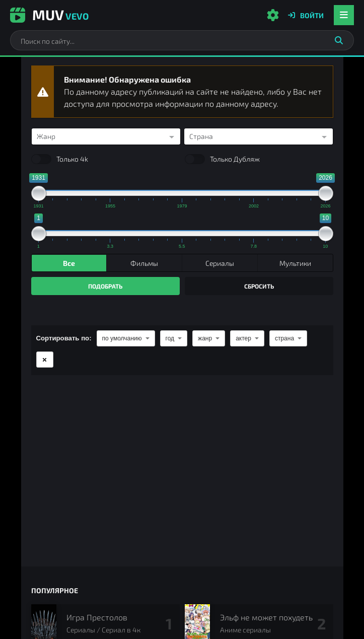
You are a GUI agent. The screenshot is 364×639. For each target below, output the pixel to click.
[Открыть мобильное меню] (344, 15)
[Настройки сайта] (273, 15)
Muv (49, 15)
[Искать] (339, 40)
